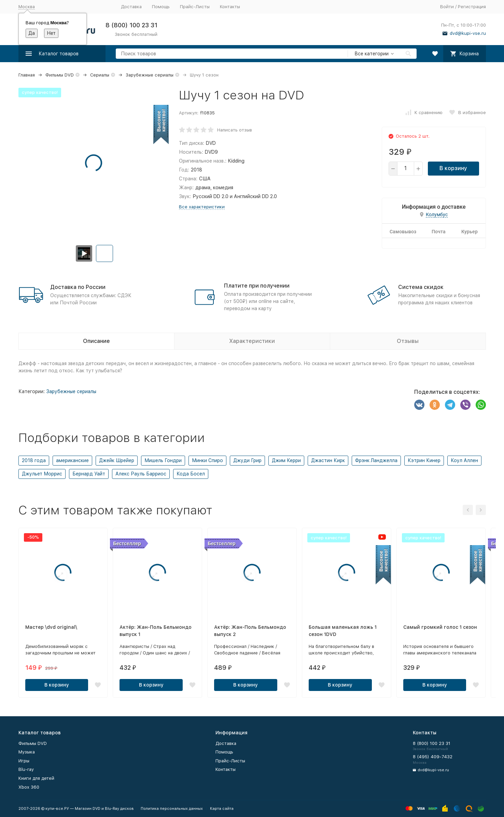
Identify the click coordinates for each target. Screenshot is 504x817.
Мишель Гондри (163, 460)
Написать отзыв (235, 130)
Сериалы (100, 75)
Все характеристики (202, 207)
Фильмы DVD (60, 75)
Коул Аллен (464, 460)
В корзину (453, 168)
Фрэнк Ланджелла (376, 460)
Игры (24, 761)
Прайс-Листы (195, 7)
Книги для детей (36, 778)
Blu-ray (26, 769)
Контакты (230, 7)
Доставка (131, 7)
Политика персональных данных (172, 809)
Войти (447, 7)
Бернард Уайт (89, 474)
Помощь (161, 7)
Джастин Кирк (328, 460)
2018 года (34, 460)
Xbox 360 (29, 787)
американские (72, 460)
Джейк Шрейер (117, 460)
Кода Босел (191, 474)
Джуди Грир (247, 460)
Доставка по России (78, 287)
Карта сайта (222, 809)
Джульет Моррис (42, 474)
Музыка (27, 752)
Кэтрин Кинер (424, 460)
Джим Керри (286, 460)
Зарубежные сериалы (150, 75)
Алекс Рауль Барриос (141, 474)
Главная (27, 75)
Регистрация (472, 7)
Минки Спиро (207, 460)
